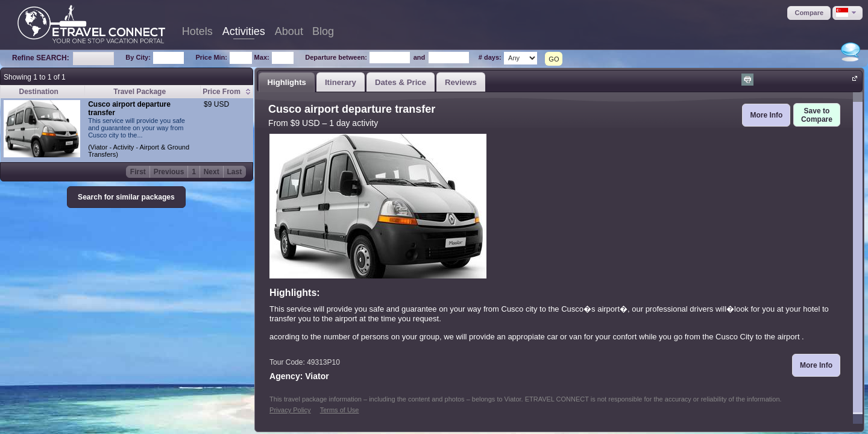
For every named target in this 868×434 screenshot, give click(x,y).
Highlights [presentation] (286, 82)
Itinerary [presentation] (341, 82)
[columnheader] (227, 92)
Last (235, 172)
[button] (809, 13)
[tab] (287, 82)
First (138, 172)
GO (554, 59)
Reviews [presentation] (461, 82)
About (289, 31)
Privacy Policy (290, 410)
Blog (323, 31)
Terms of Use (340, 410)
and (420, 57)
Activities (244, 31)
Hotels (197, 31)
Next (212, 172)
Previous (169, 172)
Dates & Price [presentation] (401, 82)
